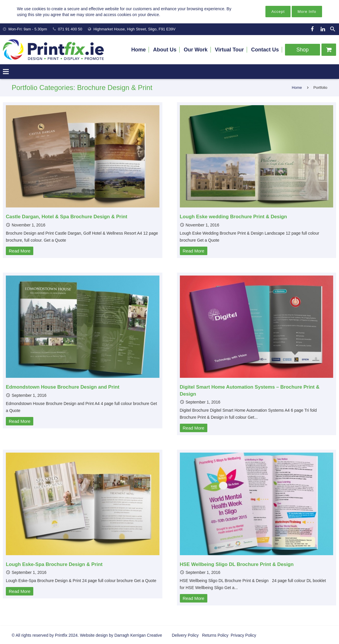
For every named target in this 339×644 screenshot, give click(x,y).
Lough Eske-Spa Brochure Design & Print (54, 564)
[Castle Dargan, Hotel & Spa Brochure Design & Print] (83, 156)
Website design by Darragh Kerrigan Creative (121, 635)
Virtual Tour (229, 50)
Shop (303, 50)
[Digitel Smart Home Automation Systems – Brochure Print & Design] (257, 327)
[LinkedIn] (323, 29)
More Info (307, 12)
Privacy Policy (243, 635)
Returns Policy (215, 635)
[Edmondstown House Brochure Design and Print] (83, 327)
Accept (278, 12)
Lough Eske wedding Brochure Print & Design (233, 217)
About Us (165, 50)
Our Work (196, 50)
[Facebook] (312, 29)
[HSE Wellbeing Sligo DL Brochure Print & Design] (257, 504)
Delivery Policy (185, 635)
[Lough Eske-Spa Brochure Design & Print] (83, 504)
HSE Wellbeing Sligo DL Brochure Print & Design (237, 564)
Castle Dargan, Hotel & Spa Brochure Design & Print (67, 217)
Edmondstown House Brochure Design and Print (63, 387)
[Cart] (329, 50)
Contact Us (265, 50)
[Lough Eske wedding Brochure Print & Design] (257, 156)
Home (138, 50)
